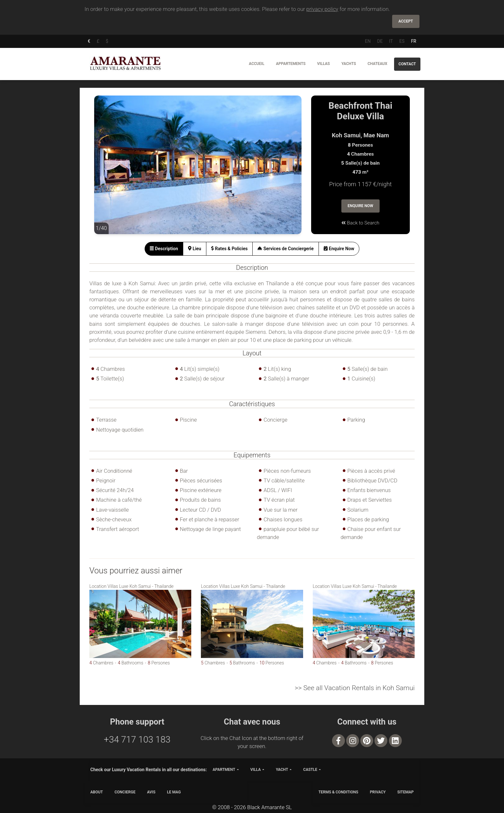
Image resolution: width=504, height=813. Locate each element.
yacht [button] (282, 770)
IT (391, 41)
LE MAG (174, 792)
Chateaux (378, 64)
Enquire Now (361, 206)
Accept (406, 21)
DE (380, 41)
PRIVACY (378, 792)
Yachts (349, 64)
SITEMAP (405, 792)
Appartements (291, 64)
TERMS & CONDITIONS (338, 792)
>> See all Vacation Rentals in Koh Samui (355, 688)
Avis (151, 792)
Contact (407, 64)
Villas (324, 64)
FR (414, 41)
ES (402, 41)
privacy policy (322, 9)
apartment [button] (224, 770)
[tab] (164, 249)
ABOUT (97, 792)
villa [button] (256, 770)
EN (368, 41)
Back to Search (360, 223)
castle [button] (310, 770)
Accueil (256, 64)
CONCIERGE (125, 792)
